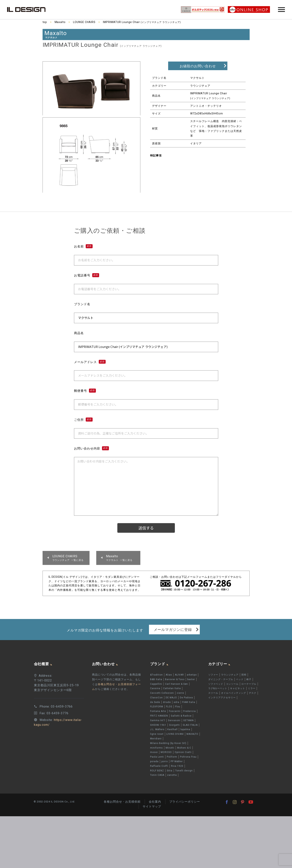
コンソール (232, 684)
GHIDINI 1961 (158, 725)
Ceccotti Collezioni (162, 693)
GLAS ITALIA (190, 725)
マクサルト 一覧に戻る (119, 558)
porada (154, 761)
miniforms (156, 748)
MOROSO (166, 752)
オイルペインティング (234, 693)
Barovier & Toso (175, 679)
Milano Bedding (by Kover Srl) (168, 743)
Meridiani (156, 739)
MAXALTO (192, 734)
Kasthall (172, 729)
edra (176, 702)
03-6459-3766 (62, 706)
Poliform (172, 757)
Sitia (170, 771)
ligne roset (157, 734)
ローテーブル (249, 684)
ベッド (240, 679)
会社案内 (155, 802)
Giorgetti (174, 725)
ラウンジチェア (230, 675)
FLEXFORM (157, 707)
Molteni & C (184, 748)
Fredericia (190, 711)
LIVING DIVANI (175, 734)
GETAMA (188, 720)
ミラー (252, 688)
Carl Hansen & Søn (176, 684)
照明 (244, 675)
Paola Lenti (157, 757)
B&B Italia (156, 679)
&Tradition (156, 675)
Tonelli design (184, 771)
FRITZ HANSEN (159, 716)
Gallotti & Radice (181, 716)
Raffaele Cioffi (159, 766)
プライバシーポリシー (185, 802)
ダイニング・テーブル (221, 679)
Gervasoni (174, 720)
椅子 (249, 679)
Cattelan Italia (172, 688)
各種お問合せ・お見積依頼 (122, 802)
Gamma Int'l (158, 720)
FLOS (169, 707)
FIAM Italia (189, 702)
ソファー (213, 675)
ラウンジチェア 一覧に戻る (68, 558)
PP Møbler (177, 761)
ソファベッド (216, 684)
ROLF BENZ (157, 771)
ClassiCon (156, 698)
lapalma (185, 729)
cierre (180, 693)
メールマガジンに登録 (173, 630)
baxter (191, 679)
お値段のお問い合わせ (198, 66)
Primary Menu (281, 10)
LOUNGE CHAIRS (84, 22)
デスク (253, 693)
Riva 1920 (177, 766)
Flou (178, 707)
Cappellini (156, 684)
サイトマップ (152, 806)
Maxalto (60, 22)
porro (165, 761)
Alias (169, 675)
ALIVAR (179, 675)
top (45, 22)
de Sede (155, 702)
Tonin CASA (157, 775)
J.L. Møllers (157, 729)
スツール (213, 693)
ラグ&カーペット (218, 688)
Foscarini (175, 711)
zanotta (172, 775)
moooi (154, 752)
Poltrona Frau (188, 757)
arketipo (192, 675)
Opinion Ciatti (183, 752)
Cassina (155, 688)
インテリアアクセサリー (222, 698)
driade (167, 702)
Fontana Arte (158, 711)
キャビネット (238, 688)
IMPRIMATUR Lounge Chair (142, 22)
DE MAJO (171, 698)
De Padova (186, 698)
